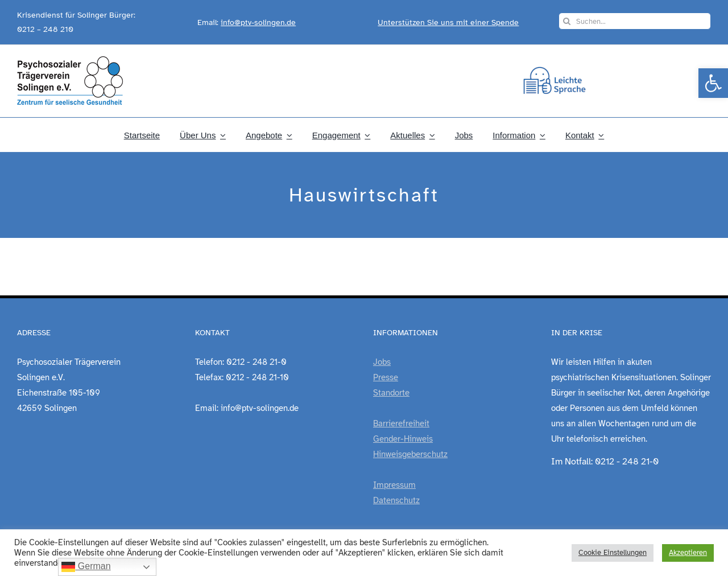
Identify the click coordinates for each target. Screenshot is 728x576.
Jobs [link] (382, 362)
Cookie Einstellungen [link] (613, 553)
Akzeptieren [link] (688, 553)
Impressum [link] (394, 485)
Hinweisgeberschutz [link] (410, 454)
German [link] (86, 567)
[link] (713, 83)
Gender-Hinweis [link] (403, 439)
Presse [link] (386, 377)
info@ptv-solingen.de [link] (258, 22)
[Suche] (567, 21)
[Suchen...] (635, 21)
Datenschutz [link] (396, 500)
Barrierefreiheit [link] (401, 423)
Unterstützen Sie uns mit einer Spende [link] (448, 22)
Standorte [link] (391, 393)
